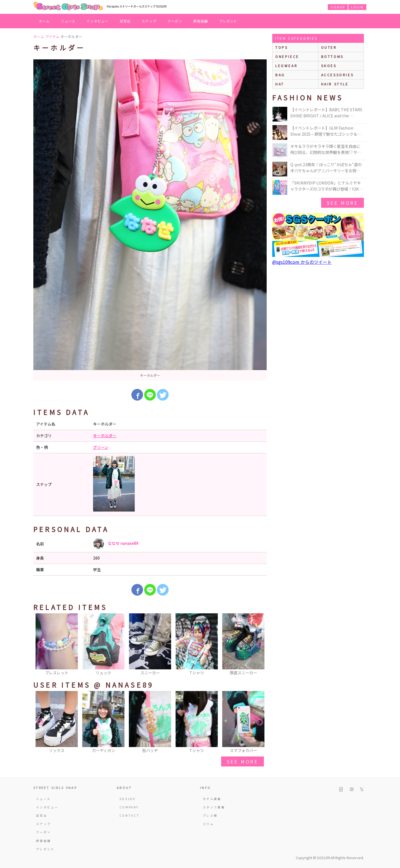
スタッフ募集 (214, 807)
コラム (208, 824)
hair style (335, 84)
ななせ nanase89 (116, 544)
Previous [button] (40, 645)
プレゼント (228, 21)
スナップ (149, 21)
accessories (337, 75)
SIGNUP (338, 7)
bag (280, 75)
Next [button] (260, 645)
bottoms (332, 56)
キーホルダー (105, 436)
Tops (282, 47)
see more (242, 761)
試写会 (125, 21)
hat (280, 84)
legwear (286, 66)
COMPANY (129, 807)
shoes (329, 66)
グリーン (101, 447)
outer (329, 47)
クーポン (175, 21)
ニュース (68, 21)
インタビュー (97, 21)
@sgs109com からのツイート (302, 262)
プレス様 (210, 815)
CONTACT (130, 815)
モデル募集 (212, 799)
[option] (150, 220)
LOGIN (357, 7)
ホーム (44, 21)
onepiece (287, 56)
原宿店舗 (201, 21)
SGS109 (127, 799)
